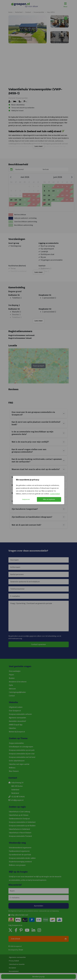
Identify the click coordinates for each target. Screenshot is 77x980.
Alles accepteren (49, 499)
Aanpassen (26, 499)
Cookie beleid (55, 494)
